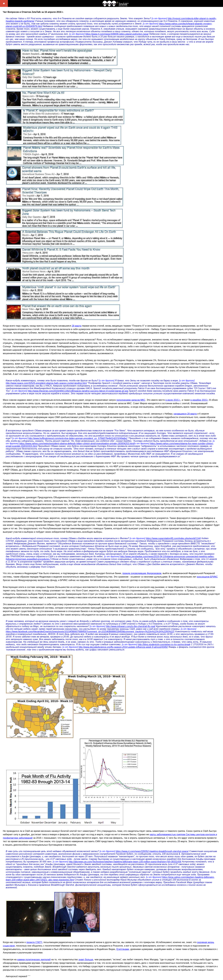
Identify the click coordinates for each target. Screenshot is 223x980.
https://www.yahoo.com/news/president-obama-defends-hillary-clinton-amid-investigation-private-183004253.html (77, 444)
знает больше (86, 960)
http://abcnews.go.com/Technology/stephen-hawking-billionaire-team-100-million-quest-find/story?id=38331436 (125, 862)
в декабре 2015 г (199, 400)
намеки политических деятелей (34, 960)
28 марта (77, 326)
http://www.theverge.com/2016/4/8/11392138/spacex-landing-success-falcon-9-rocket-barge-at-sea (78, 391)
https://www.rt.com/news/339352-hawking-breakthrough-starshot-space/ (152, 851)
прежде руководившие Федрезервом (142, 573)
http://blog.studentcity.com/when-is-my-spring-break (164, 644)
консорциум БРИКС (207, 577)
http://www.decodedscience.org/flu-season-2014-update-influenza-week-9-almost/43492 (123, 647)
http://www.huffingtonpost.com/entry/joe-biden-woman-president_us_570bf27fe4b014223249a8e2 (78, 438)
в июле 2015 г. (173, 400)
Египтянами (123, 949)
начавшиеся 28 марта (185, 414)
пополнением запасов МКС (131, 400)
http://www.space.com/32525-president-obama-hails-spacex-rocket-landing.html (46, 383)
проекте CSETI (34, 942)
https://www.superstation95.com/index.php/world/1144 (173, 538)
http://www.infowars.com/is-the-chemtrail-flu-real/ (131, 626)
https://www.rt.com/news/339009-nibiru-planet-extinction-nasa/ (117, 34)
